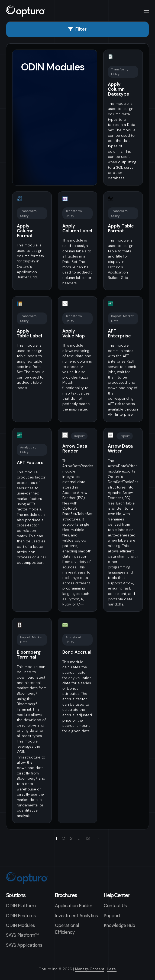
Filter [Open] (77, 29)
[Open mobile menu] (146, 12)
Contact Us (115, 906)
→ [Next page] (97, 839)
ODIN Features (21, 916)
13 (88, 839)
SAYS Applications (24, 945)
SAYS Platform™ (22, 935)
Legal (112, 969)
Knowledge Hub (120, 925)
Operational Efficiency (67, 929)
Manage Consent (90, 969)
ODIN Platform (21, 906)
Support (112, 916)
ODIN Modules (20, 925)
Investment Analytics (76, 916)
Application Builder (74, 906)
